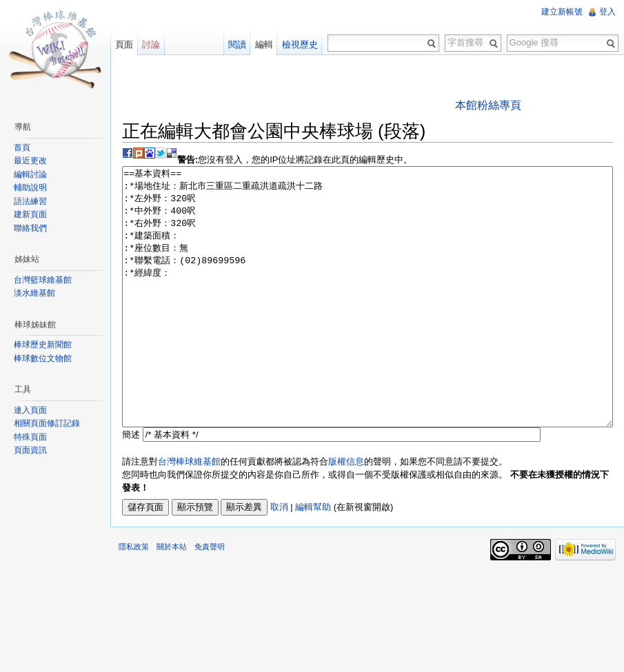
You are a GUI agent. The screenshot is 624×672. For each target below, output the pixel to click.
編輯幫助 (313, 559)
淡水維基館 (34, 293)
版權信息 (346, 513)
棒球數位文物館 (43, 358)
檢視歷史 (300, 44)
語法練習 (30, 201)
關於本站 (172, 598)
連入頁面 (30, 410)
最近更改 (30, 161)
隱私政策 (134, 598)
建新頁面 (30, 214)
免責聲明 (210, 598)
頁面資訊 (30, 450)
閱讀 (237, 44)
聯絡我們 (30, 228)
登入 (607, 12)
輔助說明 (30, 187)
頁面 (124, 44)
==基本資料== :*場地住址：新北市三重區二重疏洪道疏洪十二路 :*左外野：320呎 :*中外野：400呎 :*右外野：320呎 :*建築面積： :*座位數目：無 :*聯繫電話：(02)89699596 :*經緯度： (368, 323)
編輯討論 (30, 174)
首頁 (22, 147)
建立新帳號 (562, 12)
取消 (279, 559)
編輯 (264, 44)
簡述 (131, 486)
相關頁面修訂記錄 (47, 423)
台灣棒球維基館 (189, 513)
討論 (151, 44)
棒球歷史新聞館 (43, 345)
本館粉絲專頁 (488, 105)
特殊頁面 (30, 437)
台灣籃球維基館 (43, 280)
